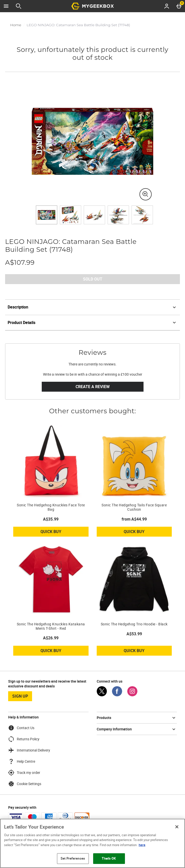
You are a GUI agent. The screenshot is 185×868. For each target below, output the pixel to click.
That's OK (109, 858)
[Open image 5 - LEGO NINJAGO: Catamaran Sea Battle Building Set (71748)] (142, 215)
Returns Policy (24, 739)
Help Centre (22, 761)
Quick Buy (61, 533)
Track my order (24, 773)
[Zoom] (146, 194)
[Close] (177, 827)
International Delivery (29, 750)
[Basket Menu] (179, 6)
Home (16, 25)
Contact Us (21, 728)
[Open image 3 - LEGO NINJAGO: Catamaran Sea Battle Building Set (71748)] (94, 215)
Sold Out (93, 279)
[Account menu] (167, 6)
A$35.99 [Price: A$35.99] (51, 519)
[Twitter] (102, 695)
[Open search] (19, 6)
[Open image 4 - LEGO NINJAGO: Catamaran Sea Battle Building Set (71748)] (118, 215)
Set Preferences (73, 858)
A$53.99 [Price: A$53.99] (134, 634)
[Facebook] (117, 695)
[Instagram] (132, 695)
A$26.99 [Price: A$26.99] (51, 638)
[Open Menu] (6, 6)
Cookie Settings (25, 784)
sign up (20, 696)
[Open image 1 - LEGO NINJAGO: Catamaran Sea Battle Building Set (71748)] (47, 215)
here (142, 845)
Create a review (93, 387)
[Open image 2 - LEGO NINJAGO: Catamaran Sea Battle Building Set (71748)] (70, 215)
